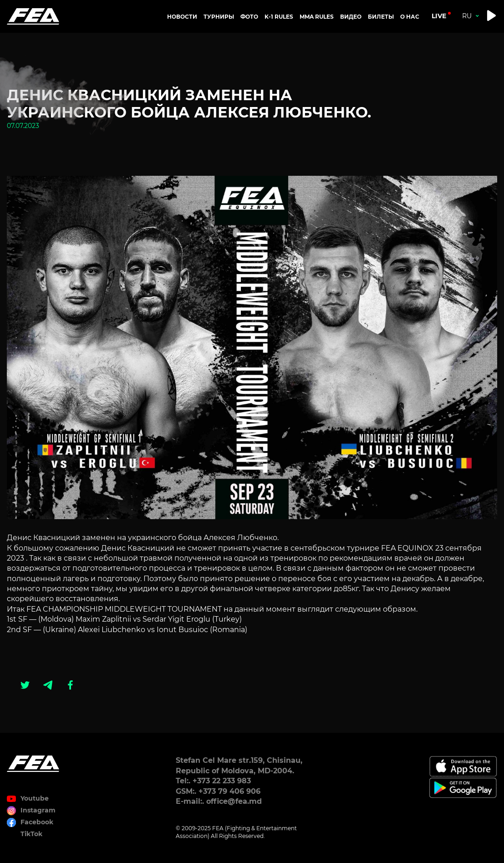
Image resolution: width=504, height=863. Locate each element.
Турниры (219, 17)
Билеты (381, 17)
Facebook (37, 822)
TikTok (31, 834)
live (439, 16)
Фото (249, 17)
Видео (351, 17)
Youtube (35, 798)
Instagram (38, 810)
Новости (182, 17)
